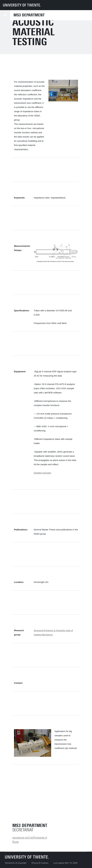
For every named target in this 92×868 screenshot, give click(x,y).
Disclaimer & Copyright (16, 863)
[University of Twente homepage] (22, 5)
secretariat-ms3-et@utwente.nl (30, 838)
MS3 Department (29, 15)
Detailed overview (42, 473)
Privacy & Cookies (40, 863)
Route (16, 842)
